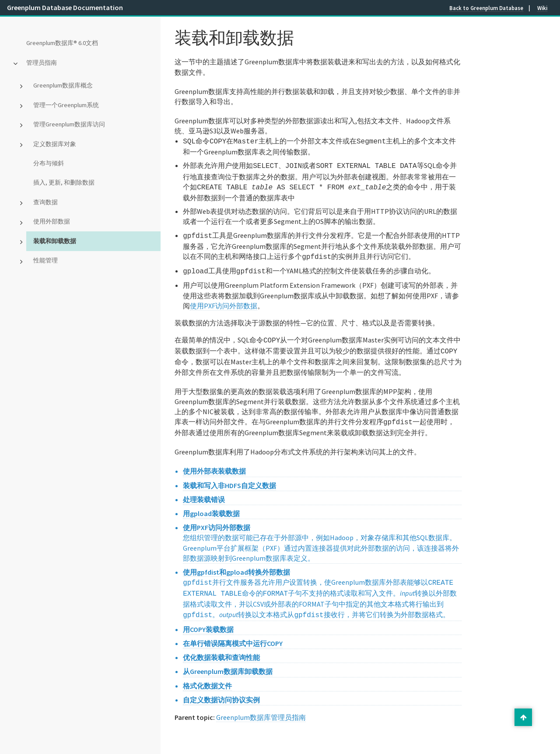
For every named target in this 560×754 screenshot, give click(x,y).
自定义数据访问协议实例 (221, 689)
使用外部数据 (52, 221)
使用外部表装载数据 (214, 463)
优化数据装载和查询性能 (221, 647)
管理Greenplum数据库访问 (69, 124)
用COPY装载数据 (208, 619)
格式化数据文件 (207, 675)
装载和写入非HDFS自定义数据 (229, 478)
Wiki (542, 8)
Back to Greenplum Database (486, 8)
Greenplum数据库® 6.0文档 (62, 43)
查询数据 (45, 202)
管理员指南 (42, 63)
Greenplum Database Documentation (65, 7)
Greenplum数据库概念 (63, 85)
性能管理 (45, 260)
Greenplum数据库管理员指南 (261, 707)
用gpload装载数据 (211, 506)
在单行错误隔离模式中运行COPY (233, 633)
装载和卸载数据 (55, 241)
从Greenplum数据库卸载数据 (228, 661)
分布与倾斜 (49, 163)
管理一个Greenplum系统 (66, 105)
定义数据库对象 (55, 144)
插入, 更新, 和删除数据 (64, 182)
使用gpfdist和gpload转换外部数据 (236, 564)
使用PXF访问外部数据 (224, 300)
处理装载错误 (204, 492)
